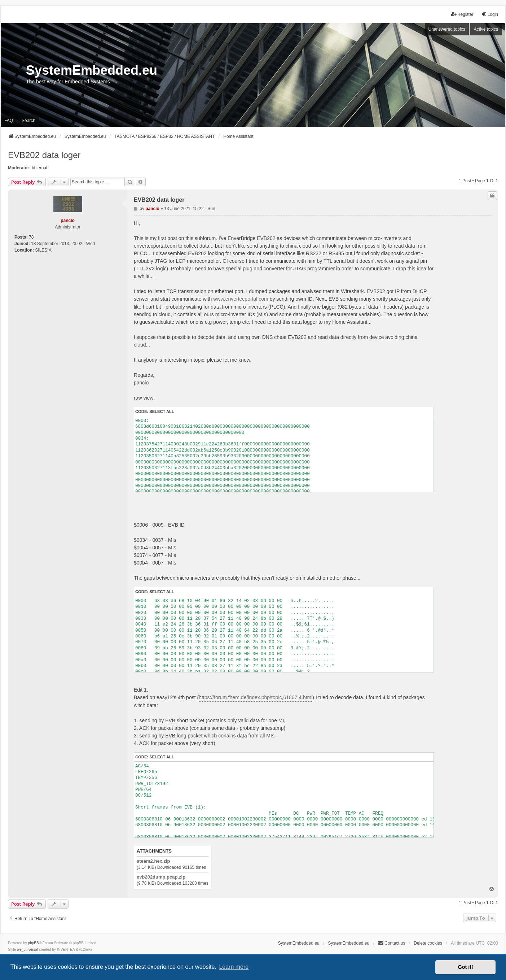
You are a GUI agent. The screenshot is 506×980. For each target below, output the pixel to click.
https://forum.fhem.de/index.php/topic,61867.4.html (256, 697)
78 (31, 237)
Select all (162, 411)
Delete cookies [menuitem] (428, 943)
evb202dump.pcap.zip (161, 877)
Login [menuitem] (490, 14)
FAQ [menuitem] (9, 121)
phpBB (34, 943)
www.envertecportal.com (241, 299)
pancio (68, 221)
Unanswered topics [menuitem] (447, 29)
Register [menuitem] (462, 14)
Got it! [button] (466, 967)
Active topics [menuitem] (486, 29)
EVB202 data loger (44, 155)
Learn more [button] (234, 967)
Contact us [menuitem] (391, 943)
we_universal (27, 949)
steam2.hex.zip (153, 861)
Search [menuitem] (28, 121)
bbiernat (39, 168)
